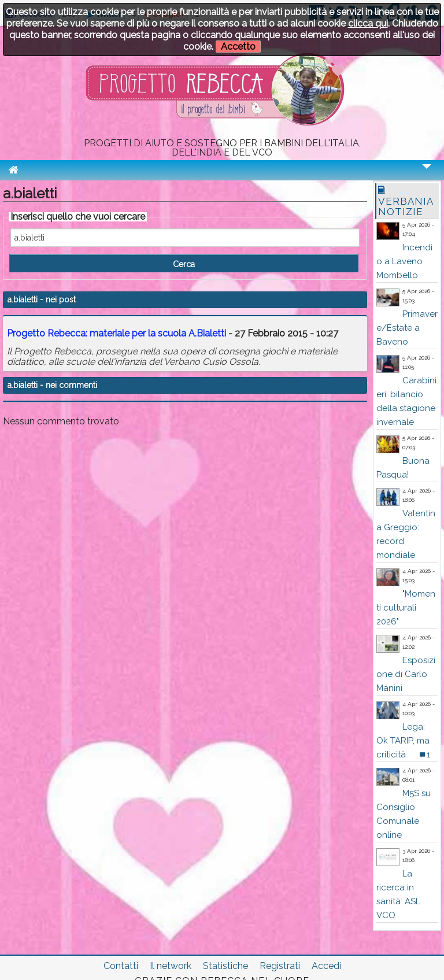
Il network (171, 966)
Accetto (238, 47)
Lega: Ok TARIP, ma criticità (403, 741)
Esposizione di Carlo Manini (406, 674)
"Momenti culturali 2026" (406, 608)
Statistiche (225, 966)
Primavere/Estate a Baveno (407, 328)
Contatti (121, 966)
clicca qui (368, 23)
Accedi (326, 966)
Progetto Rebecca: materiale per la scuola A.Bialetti (118, 333)
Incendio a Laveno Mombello (404, 261)
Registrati (280, 966)
